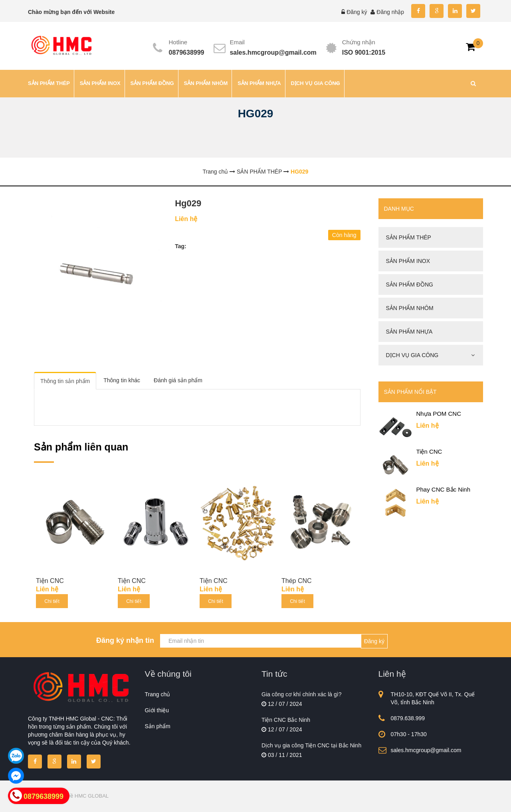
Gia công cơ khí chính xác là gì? (301, 694)
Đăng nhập (390, 12)
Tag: (181, 246)
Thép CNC (297, 581)
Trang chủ (158, 694)
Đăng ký (357, 12)
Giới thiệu (157, 710)
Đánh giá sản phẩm (178, 380)
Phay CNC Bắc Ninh (444, 489)
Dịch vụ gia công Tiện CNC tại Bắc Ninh (311, 745)
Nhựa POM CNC (439, 414)
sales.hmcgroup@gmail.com (273, 52)
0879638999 (187, 52)
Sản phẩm (158, 726)
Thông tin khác (122, 380)
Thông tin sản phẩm (65, 381)
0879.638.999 (408, 718)
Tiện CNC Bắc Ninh (286, 720)
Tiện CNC (50, 581)
